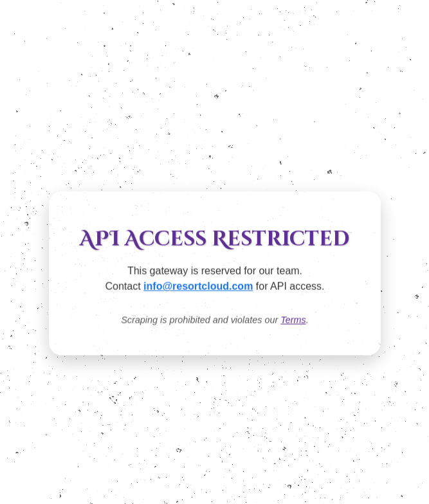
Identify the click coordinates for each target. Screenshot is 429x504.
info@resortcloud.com (198, 286)
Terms (293, 320)
